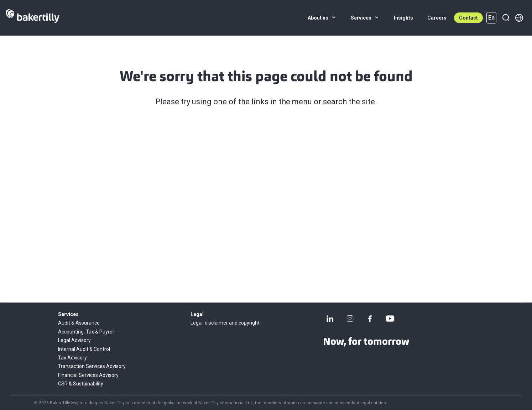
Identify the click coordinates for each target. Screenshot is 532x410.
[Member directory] (519, 18)
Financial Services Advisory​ (88, 375)
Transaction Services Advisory (92, 366)
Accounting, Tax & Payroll (86, 332)
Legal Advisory (74, 340)
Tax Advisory (72, 358)
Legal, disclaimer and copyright (225, 323)
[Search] (506, 18)
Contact (468, 18)
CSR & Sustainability (81, 384)
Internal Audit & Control (84, 349)
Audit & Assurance (79, 323)
